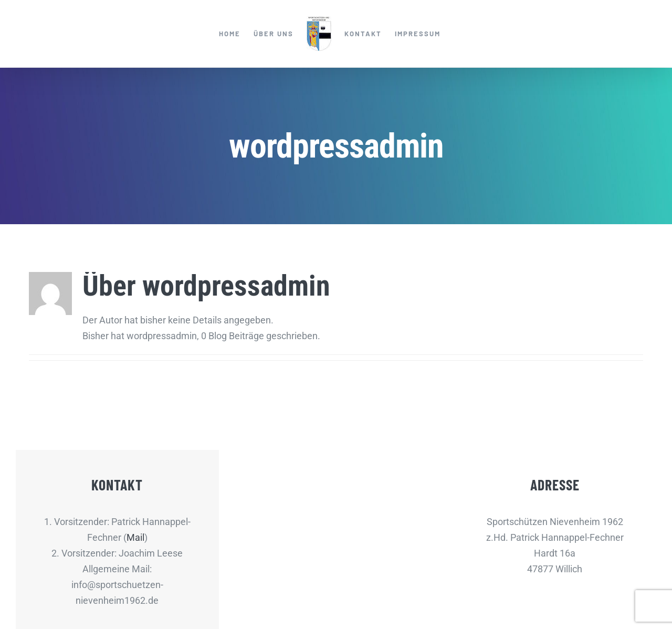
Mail (135, 537)
